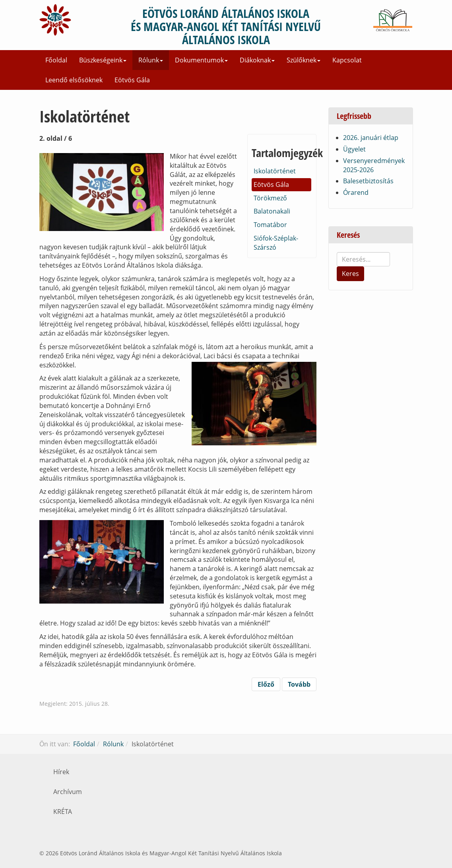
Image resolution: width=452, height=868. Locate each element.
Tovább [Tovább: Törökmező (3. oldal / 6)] (299, 684)
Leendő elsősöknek (74, 80)
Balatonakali (272, 211)
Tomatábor (270, 225)
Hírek (61, 772)
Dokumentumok (201, 60)
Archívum (68, 792)
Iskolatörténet (275, 171)
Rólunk (151, 60)
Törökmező (270, 198)
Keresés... (337, 252)
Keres (350, 274)
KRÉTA (63, 812)
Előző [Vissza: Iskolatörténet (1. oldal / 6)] (266, 684)
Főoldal (56, 60)
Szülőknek (304, 60)
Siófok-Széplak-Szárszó (276, 243)
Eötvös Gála (132, 80)
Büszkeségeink (103, 60)
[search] (363, 259)
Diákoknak (257, 60)
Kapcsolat (347, 60)
